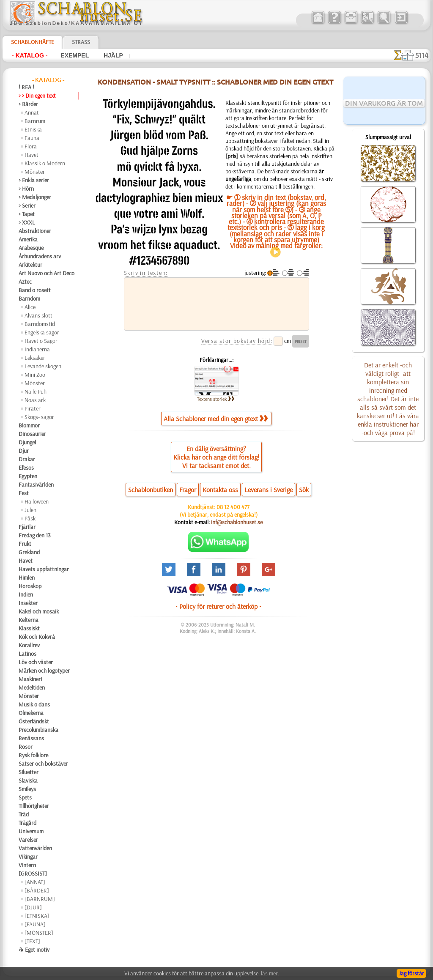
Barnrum (35, 121)
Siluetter (29, 772)
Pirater (33, 408)
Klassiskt (29, 628)
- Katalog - (30, 55)
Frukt (25, 544)
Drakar (27, 459)
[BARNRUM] (40, 899)
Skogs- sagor (39, 417)
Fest (24, 493)
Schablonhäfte (33, 42)
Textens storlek (216, 399)
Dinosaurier (32, 434)
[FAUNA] (35, 924)
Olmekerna (31, 713)
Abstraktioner (35, 231)
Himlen (27, 578)
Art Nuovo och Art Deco (47, 273)
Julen (30, 510)
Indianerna (37, 349)
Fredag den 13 (35, 535)
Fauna (32, 138)
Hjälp (113, 55)
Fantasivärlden (36, 485)
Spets (25, 797)
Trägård (27, 823)
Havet (32, 155)
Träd (24, 814)
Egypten (28, 476)
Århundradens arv (40, 256)
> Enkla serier (34, 180)
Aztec (25, 282)
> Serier (27, 205)
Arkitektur (30, 265)
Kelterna (29, 620)
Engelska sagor (42, 332)
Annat (32, 112)
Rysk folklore (33, 755)
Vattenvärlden (35, 848)
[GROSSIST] (33, 873)
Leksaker (35, 358)
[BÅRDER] (37, 890)
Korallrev (29, 645)
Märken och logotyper (44, 671)
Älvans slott (38, 315)
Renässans (31, 738)
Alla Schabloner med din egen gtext (216, 419)
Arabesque (31, 248)
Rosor (26, 747)
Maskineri (30, 679)
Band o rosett (35, 290)
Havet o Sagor (41, 341)
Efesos (26, 468)
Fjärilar (27, 527)
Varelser (28, 840)
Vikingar (28, 857)
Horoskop (30, 586)
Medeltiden (32, 687)
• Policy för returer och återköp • (218, 606)
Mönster (35, 172)
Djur (24, 451)
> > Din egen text (37, 96)
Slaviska (28, 780)
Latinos (27, 654)
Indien (26, 594)
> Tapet (27, 214)
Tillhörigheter (34, 806)
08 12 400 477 (233, 507)
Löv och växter (36, 662)
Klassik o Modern (45, 163)
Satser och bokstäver (43, 764)
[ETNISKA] (37, 916)
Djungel (27, 442)
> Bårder (28, 104)
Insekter (28, 603)
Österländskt (34, 721)
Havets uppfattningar (44, 569)
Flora (31, 146)
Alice (30, 307)
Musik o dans (34, 704)
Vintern (27, 865)
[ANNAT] (35, 882)
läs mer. (270, 973)
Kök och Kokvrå (37, 637)
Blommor (29, 425)
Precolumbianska (38, 730)
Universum (31, 831)
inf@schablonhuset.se (237, 522)
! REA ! (26, 87)
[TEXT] (32, 941)
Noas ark (35, 400)
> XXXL (27, 222)
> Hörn (26, 189)
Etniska (33, 129)
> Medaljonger (35, 197)
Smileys (27, 789)
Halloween (37, 501)
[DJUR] (33, 907)
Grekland (29, 552)
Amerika (28, 239)
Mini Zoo (35, 375)
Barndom (29, 298)
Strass (81, 42)
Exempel (75, 55)
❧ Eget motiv (34, 950)
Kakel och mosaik (39, 611)
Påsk (30, 518)
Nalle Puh (36, 391)
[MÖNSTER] (39, 933)
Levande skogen (43, 366)
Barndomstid (40, 324)
